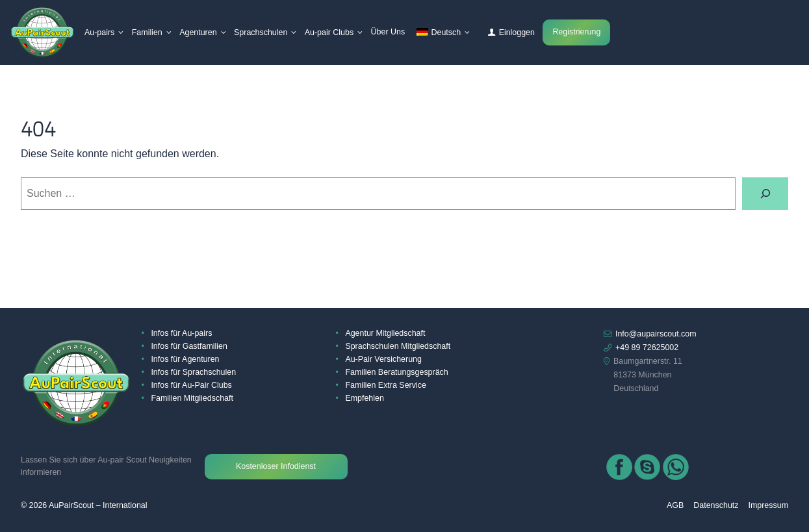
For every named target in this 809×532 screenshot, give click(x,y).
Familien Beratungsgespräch (396, 372)
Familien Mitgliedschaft (192, 398)
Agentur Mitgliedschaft (385, 333)
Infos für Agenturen (185, 359)
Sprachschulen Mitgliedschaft (398, 346)
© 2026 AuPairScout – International (84, 505)
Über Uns (388, 32)
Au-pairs (99, 32)
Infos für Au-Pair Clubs (191, 385)
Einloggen (517, 32)
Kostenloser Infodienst (276, 466)
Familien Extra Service (385, 385)
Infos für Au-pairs (181, 333)
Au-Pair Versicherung (383, 359)
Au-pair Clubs (329, 32)
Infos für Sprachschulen (193, 372)
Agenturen (198, 32)
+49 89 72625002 (647, 348)
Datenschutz (716, 505)
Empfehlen (364, 398)
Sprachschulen (261, 32)
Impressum (768, 505)
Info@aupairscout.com (656, 334)
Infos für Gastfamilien (189, 346)
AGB (675, 505)
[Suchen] (765, 193)
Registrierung (576, 32)
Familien (147, 32)
